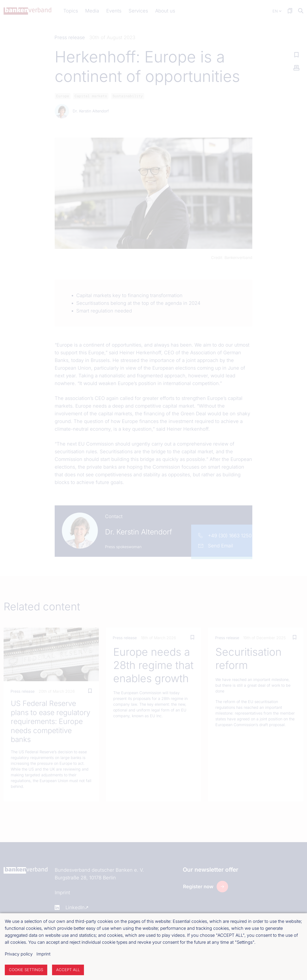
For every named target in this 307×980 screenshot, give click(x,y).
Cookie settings (26, 970)
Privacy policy (19, 954)
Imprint (43, 954)
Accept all (68, 970)
